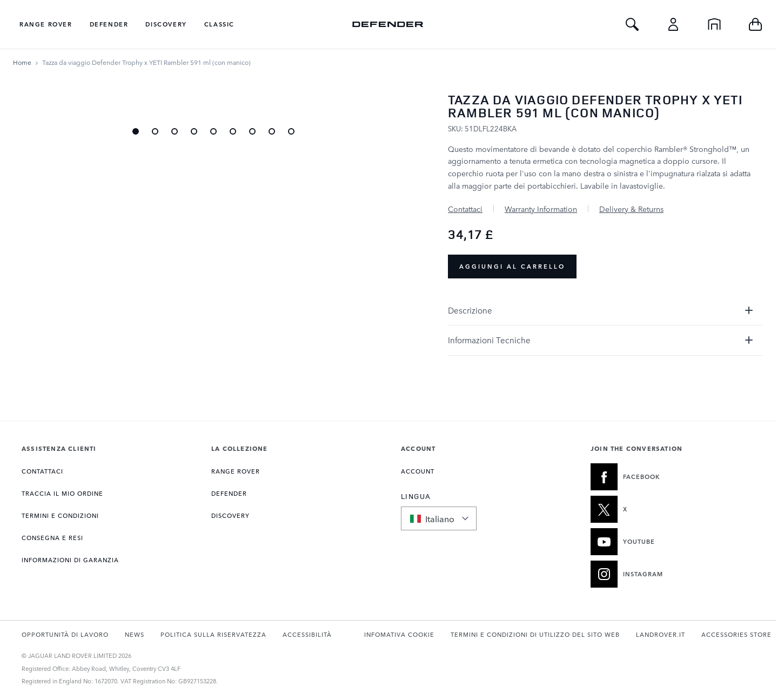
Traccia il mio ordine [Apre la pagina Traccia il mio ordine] (62, 493)
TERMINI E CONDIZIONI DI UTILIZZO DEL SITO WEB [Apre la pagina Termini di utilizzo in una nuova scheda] (535, 634)
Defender (109, 24)
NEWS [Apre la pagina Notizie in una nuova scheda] (135, 634)
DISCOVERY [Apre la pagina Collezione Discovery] (230, 515)
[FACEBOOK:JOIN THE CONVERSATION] (672, 477)
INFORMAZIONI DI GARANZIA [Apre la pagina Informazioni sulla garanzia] (70, 560)
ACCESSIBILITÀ (307, 634)
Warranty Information (541, 209)
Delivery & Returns (631, 209)
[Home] (714, 24)
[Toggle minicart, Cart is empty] (755, 24)
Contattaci (465, 209)
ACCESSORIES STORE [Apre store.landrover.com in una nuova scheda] (736, 634)
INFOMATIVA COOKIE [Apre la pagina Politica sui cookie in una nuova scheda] (399, 634)
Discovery (166, 24)
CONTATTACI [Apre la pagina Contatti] (42, 471)
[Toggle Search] (632, 24)
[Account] (673, 24)
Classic (219, 24)
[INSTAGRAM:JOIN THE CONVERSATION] (672, 574)
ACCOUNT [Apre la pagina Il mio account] (418, 471)
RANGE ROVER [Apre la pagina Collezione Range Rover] (236, 471)
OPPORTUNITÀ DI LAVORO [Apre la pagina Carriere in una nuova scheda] (65, 634)
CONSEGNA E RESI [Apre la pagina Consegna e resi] (52, 538)
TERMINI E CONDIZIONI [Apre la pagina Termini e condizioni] (60, 515)
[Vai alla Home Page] (22, 62)
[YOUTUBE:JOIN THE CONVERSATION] (672, 542)
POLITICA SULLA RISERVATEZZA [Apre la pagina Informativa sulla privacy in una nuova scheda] (213, 634)
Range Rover (46, 24)
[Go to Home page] (388, 24)
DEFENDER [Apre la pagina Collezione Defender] (229, 493)
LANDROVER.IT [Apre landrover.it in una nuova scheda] (661, 634)
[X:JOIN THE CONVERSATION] (672, 509)
